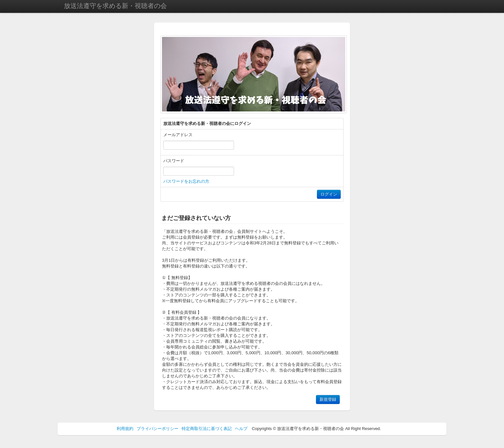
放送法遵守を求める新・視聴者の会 (115, 6)
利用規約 (125, 429)
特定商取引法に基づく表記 (207, 429)
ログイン (329, 194)
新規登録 (328, 399)
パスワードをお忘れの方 (186, 181)
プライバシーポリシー (157, 429)
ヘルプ (241, 429)
